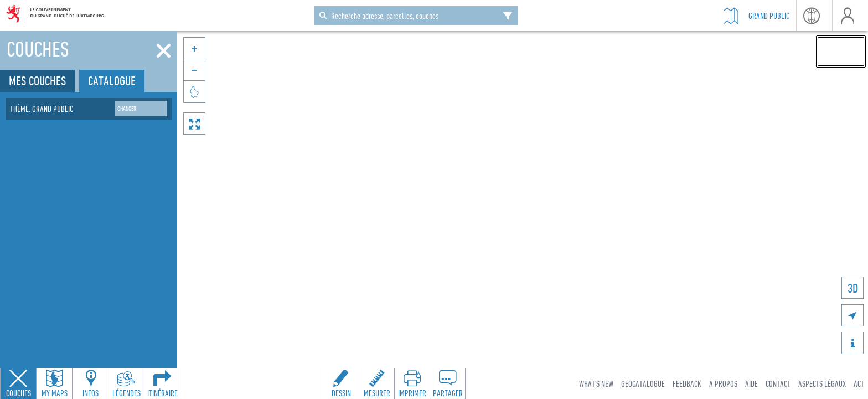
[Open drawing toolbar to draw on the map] (341, 383)
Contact (778, 383)
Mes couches (37, 81)
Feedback (687, 383)
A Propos (723, 383)
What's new (596, 383)
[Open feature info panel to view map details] (90, 383)
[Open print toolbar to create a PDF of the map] (412, 383)
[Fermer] (164, 51)
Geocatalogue (643, 383)
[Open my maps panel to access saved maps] (54, 383)
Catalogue (112, 81)
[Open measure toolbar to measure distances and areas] (376, 383)
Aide (751, 383)
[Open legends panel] (126, 383)
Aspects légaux (822, 383)
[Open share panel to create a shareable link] (447, 383)
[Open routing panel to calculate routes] (162, 383)
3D (853, 288)
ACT (859, 383)
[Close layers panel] (18, 383)
